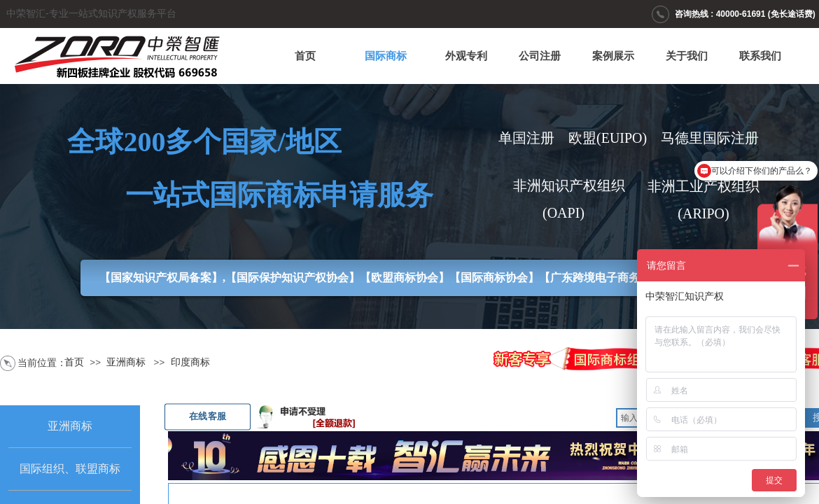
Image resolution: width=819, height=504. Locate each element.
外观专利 (466, 56)
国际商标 (386, 56)
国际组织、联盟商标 (70, 469)
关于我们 (687, 56)
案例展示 (613, 56)
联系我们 (760, 56)
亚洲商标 (126, 362)
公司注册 (540, 56)
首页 (305, 56)
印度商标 (190, 362)
